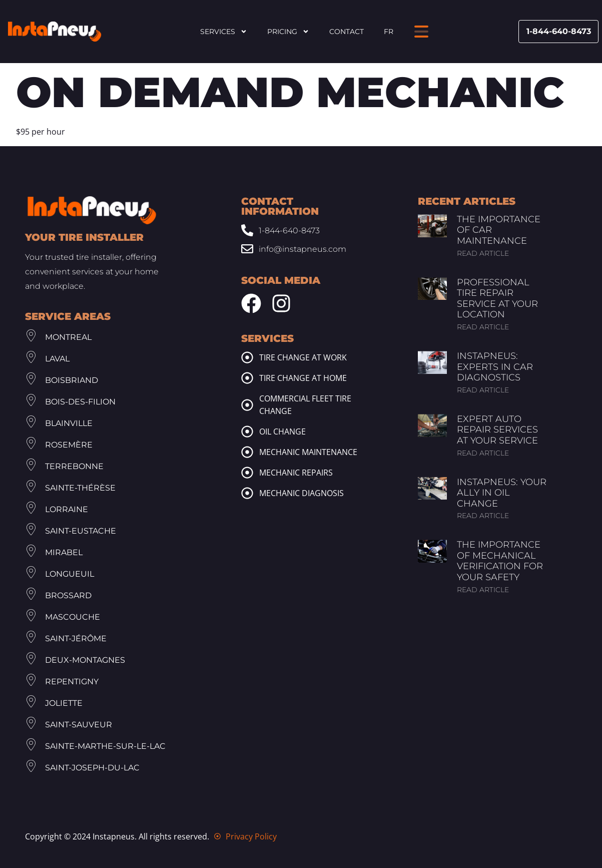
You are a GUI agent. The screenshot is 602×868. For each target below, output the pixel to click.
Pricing (288, 32)
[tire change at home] (247, 378)
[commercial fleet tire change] (247, 405)
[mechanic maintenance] (247, 452)
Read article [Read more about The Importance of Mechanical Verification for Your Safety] (483, 590)
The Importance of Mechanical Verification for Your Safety (500, 561)
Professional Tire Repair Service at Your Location (497, 299)
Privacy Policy (251, 836)
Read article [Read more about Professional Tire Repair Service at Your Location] (483, 327)
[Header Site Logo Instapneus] (55, 32)
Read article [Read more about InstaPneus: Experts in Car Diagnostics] (483, 390)
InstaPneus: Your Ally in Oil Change (502, 493)
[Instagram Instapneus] (281, 303)
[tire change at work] (247, 357)
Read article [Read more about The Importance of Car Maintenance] (483, 253)
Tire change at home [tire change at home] (303, 378)
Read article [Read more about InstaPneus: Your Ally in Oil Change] (483, 516)
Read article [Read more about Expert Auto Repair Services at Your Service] (483, 453)
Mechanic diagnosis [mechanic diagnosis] (302, 493)
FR (389, 32)
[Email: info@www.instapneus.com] (292, 249)
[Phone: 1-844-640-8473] (292, 231)
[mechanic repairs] (247, 473)
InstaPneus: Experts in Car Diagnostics (495, 367)
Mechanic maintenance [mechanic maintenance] (308, 452)
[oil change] (247, 431)
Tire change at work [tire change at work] (303, 357)
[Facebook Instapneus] (251, 303)
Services (224, 32)
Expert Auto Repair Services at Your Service (497, 430)
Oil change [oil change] (282, 431)
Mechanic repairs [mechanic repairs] (296, 473)
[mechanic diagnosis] (247, 493)
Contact (347, 32)
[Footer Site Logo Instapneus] (92, 210)
